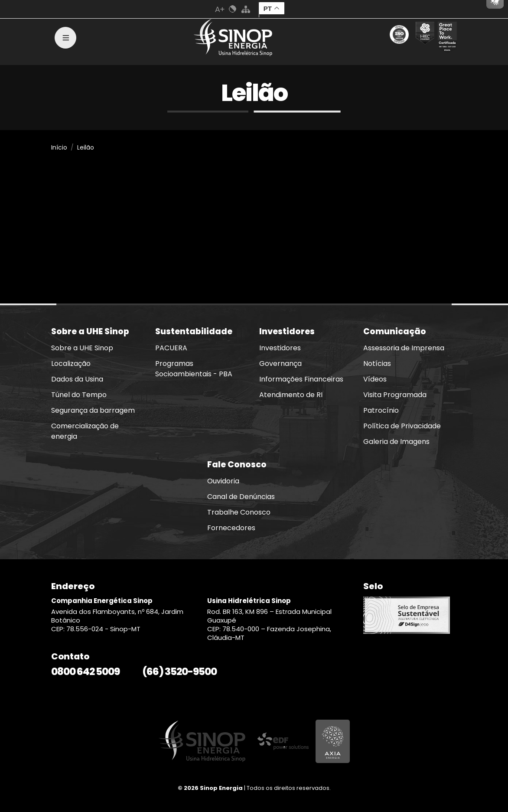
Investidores (280, 348)
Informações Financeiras (301, 379)
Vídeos (375, 379)
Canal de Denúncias (241, 497)
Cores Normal (233, 9)
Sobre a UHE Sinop (82, 348)
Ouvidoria (223, 481)
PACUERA (171, 348)
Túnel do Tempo (79, 395)
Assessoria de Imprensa (404, 348)
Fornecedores (231, 528)
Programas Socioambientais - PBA (194, 369)
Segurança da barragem (93, 410)
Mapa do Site (246, 9)
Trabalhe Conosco (239, 512)
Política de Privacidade (402, 426)
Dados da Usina (77, 379)
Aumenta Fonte (220, 9)
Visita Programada (395, 395)
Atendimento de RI (291, 395)
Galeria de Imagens (396, 442)
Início (59, 147)
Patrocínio (381, 410)
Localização (71, 364)
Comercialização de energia (85, 431)
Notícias (377, 364)
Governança (280, 364)
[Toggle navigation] (65, 38)
